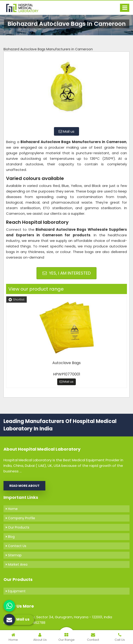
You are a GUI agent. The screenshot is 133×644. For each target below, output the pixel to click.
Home (12, 509)
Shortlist (17, 300)
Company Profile (20, 518)
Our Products (18, 527)
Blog (10, 537)
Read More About (24, 486)
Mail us (66, 131)
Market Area (17, 564)
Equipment (16, 591)
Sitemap (14, 555)
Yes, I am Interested (67, 273)
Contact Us (16, 546)
